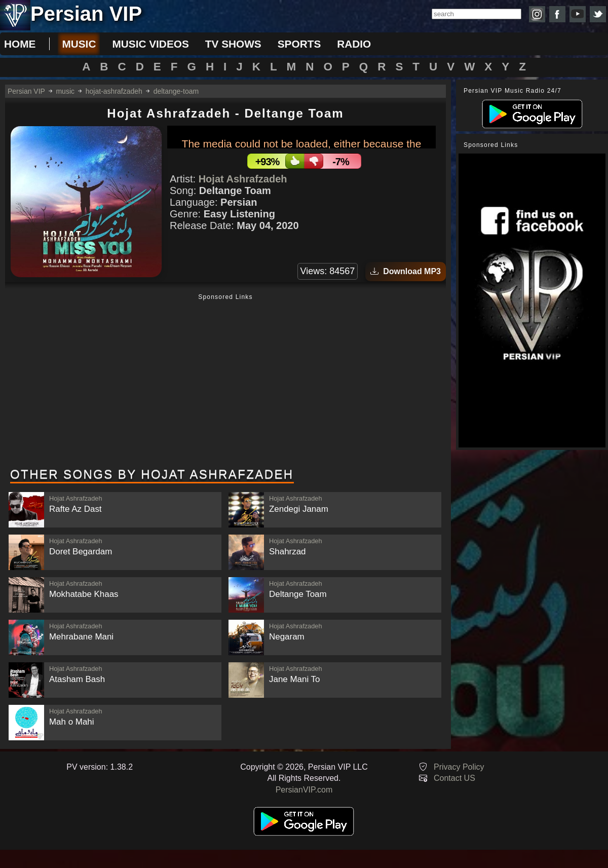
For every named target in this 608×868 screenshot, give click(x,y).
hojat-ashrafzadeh (114, 91)
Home (20, 44)
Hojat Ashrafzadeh (243, 179)
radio (354, 44)
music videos (150, 44)
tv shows (233, 44)
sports (299, 44)
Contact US (454, 778)
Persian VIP (26, 91)
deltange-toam (176, 91)
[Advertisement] (225, 382)
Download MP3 (406, 271)
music (79, 44)
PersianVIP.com (304, 790)
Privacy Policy (459, 767)
